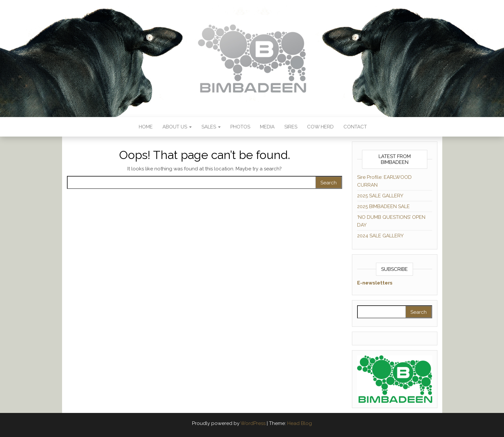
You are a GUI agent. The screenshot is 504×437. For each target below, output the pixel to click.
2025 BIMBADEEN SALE (383, 206)
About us (177, 127)
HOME (145, 127)
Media (267, 127)
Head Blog (300, 423)
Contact (355, 127)
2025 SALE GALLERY (380, 196)
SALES (211, 127)
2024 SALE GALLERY (380, 236)
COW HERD (320, 127)
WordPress (253, 423)
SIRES (291, 127)
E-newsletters (375, 283)
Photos (240, 127)
